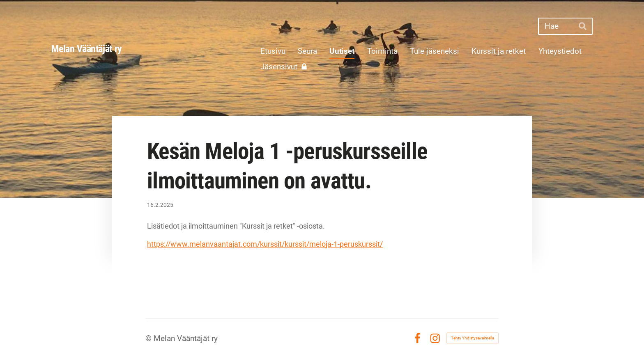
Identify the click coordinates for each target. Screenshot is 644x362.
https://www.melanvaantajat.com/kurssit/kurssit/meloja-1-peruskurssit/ (265, 244)
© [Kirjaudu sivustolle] (149, 338)
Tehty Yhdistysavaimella (473, 338)
